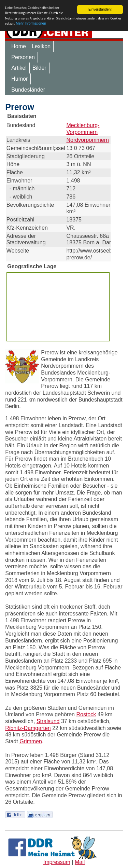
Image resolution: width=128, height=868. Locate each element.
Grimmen (31, 741)
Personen (23, 57)
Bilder (39, 68)
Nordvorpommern (87, 140)
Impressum (57, 862)
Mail (80, 862)
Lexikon (41, 46)
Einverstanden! (100, 9)
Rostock (86, 714)
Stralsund (48, 721)
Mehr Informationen (31, 23)
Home (19, 46)
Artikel (19, 68)
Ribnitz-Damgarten (28, 728)
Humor (19, 79)
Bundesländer (28, 90)
